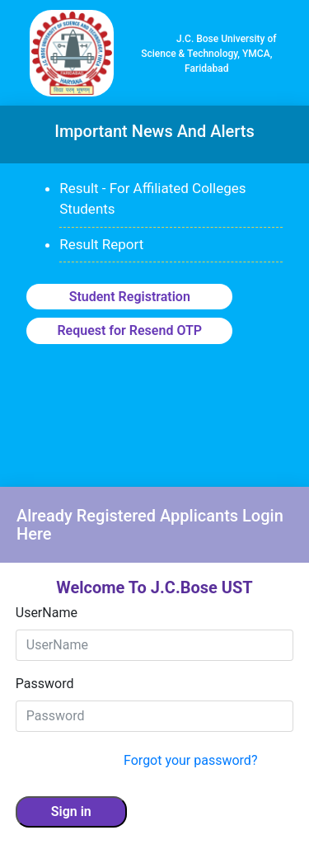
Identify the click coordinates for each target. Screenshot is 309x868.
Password (45, 684)
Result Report (101, 244)
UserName (47, 613)
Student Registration (130, 297)
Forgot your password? (190, 760)
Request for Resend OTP (129, 330)
